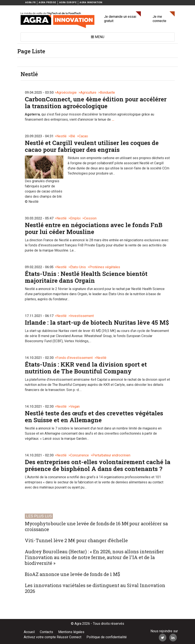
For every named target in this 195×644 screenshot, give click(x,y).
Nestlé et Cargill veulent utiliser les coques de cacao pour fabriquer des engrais (92, 146)
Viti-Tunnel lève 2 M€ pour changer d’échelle (76, 540)
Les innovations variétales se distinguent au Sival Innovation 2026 (95, 588)
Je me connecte (159, 19)
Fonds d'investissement (75, 358)
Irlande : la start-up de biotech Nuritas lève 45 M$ (97, 322)
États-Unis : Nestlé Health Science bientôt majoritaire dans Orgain (86, 277)
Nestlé (62, 136)
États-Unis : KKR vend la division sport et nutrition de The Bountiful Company (86, 368)
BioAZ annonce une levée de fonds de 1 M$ (72, 574)
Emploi (75, 218)
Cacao (83, 136)
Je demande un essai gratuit (120, 19)
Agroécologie (67, 93)
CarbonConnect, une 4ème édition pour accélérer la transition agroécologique (96, 103)
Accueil (29, 632)
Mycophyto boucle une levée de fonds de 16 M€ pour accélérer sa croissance (96, 526)
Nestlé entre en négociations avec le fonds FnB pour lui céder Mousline (94, 228)
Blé (73, 136)
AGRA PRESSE (47, 2)
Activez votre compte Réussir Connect (53, 637)
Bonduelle (107, 93)
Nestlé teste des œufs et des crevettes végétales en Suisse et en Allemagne (94, 417)
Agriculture (88, 93)
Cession (90, 218)
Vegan (75, 406)
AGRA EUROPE (68, 2)
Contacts (46, 632)
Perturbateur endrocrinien (111, 455)
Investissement (82, 316)
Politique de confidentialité (107, 637)
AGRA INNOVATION (91, 2)
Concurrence (80, 455)
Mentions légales (71, 632)
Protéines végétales (105, 267)
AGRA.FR (31, 2)
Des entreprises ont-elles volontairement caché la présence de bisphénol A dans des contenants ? (98, 465)
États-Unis (78, 267)
